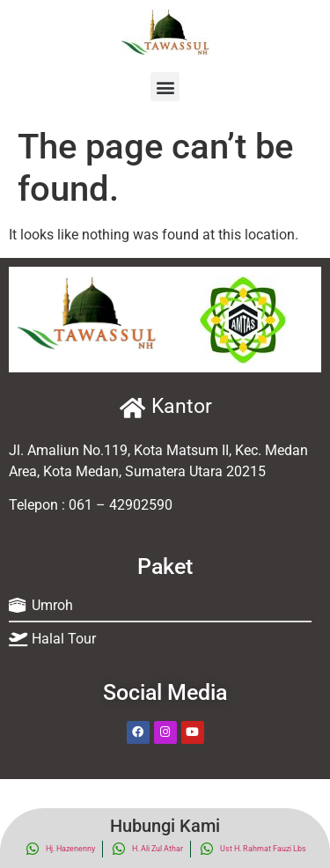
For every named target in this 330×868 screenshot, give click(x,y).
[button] (165, 87)
